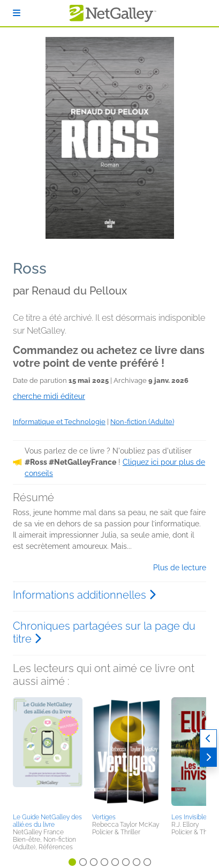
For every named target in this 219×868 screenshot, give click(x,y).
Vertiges (104, 817)
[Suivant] (208, 757)
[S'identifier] (17, 13)
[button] (48, 753)
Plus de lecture (180, 568)
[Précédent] (208, 739)
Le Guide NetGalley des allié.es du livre (47, 821)
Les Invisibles (191, 817)
